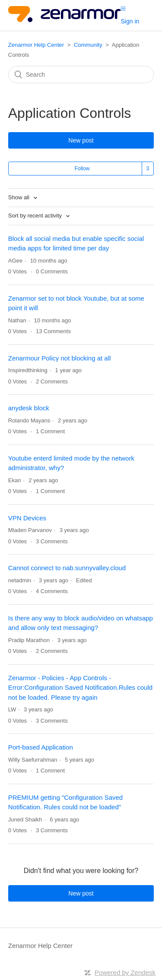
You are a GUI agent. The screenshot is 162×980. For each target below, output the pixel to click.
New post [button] (81, 140)
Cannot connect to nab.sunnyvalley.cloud (67, 568)
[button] (123, 8)
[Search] (81, 75)
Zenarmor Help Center (36, 45)
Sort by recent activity (36, 216)
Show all (20, 197)
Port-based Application (41, 747)
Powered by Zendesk (125, 972)
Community (88, 45)
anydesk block (29, 408)
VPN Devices (27, 518)
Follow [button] (82, 169)
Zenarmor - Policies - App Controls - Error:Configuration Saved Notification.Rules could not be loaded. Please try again (80, 688)
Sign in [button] (130, 21)
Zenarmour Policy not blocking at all (60, 358)
